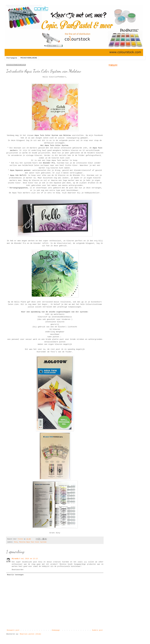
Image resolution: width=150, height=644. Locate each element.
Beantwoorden (18, 570)
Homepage (56, 630)
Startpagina (12, 58)
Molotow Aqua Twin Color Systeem (33, 542)
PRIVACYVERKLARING (29, 58)
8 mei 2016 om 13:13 (28, 559)
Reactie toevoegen (15, 575)
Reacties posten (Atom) (31, 634)
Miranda (15, 559)
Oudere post (97, 630)
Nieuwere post (13, 630)
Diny (16, 542)
